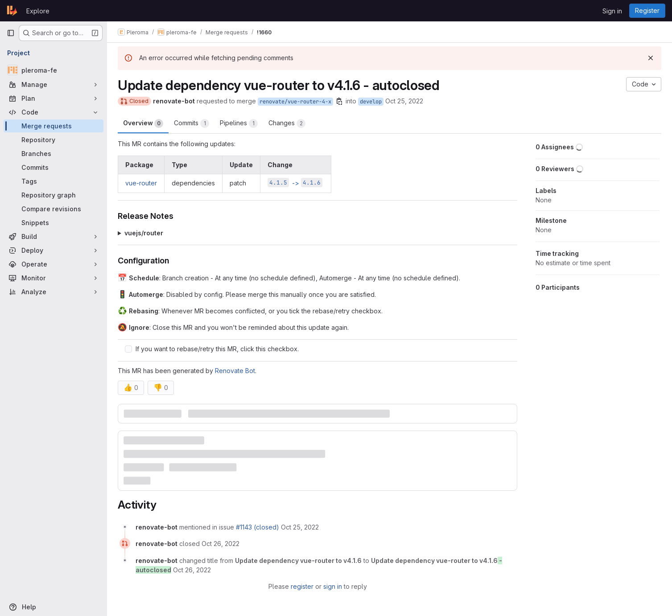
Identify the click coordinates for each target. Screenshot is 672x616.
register (302, 586)
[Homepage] (12, 11)
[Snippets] (54, 223)
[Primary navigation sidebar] (11, 33)
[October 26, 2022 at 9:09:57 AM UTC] (221, 544)
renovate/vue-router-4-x (295, 102)
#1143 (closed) (258, 527)
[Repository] (54, 140)
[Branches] (54, 154)
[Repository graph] (54, 195)
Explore (38, 11)
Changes (287, 123)
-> (295, 183)
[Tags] (54, 181)
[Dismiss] (651, 58)
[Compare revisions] (54, 209)
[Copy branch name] (339, 101)
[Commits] (54, 167)
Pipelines (239, 123)
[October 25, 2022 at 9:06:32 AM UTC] (300, 527)
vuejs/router (144, 233)
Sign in (612, 11)
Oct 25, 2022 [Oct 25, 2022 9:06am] (404, 101)
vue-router (141, 183)
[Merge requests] (54, 126)
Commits (192, 123)
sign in (333, 586)
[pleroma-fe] (54, 70)
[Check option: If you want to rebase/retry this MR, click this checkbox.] (128, 349)
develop (371, 102)
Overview (143, 123)
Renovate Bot (235, 371)
